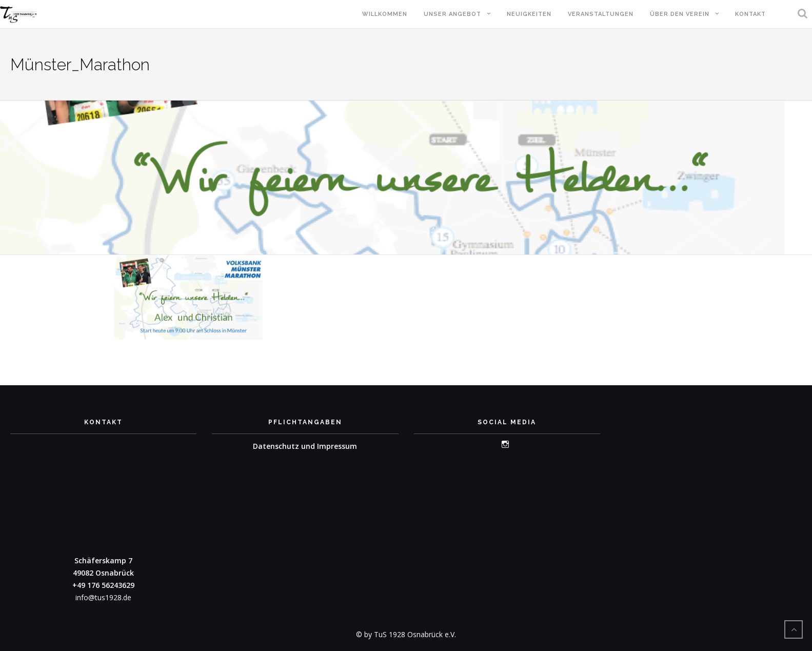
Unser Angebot (452, 14)
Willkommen (385, 14)
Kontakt (750, 14)
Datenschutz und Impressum (305, 446)
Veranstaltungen (601, 14)
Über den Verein (680, 14)
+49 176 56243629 (103, 585)
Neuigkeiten (529, 14)
